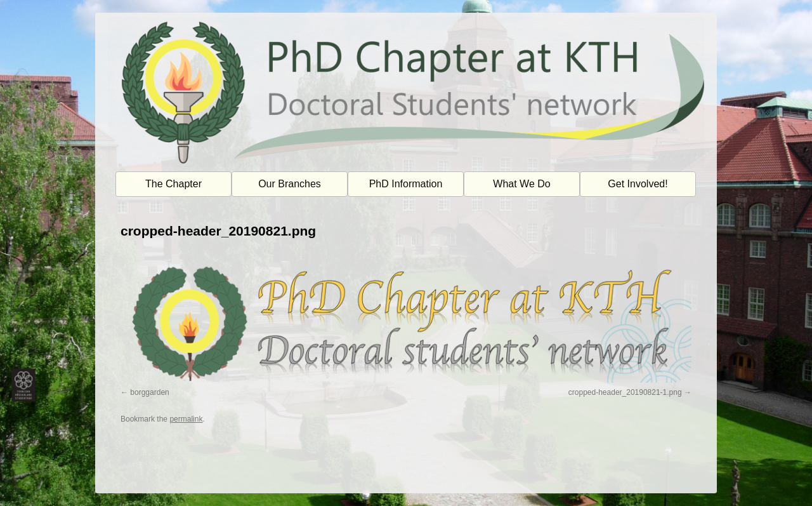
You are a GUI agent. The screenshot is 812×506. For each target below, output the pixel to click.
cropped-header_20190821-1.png (625, 392)
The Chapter (174, 184)
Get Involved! (638, 184)
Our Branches (290, 184)
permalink (186, 419)
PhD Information (406, 184)
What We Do (521, 184)
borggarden (149, 392)
